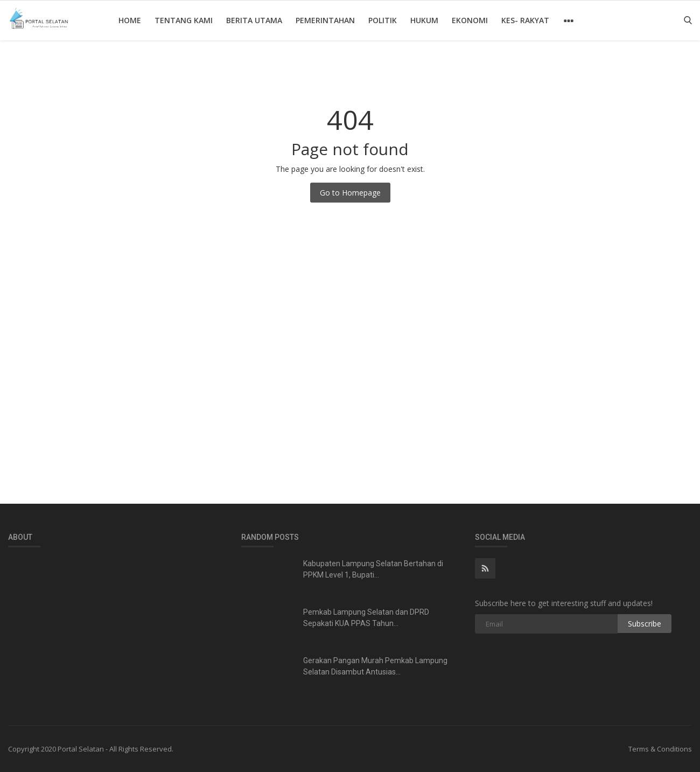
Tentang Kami (184, 20)
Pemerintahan (325, 20)
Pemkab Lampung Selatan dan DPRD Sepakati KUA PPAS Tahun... (366, 618)
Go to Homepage (350, 193)
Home (130, 20)
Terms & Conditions (660, 749)
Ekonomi (470, 20)
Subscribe (645, 624)
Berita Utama (254, 20)
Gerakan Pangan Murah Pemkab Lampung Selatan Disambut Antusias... (375, 666)
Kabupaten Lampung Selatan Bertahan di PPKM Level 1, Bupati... (373, 569)
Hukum (424, 20)
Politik (383, 20)
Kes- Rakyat (525, 20)
